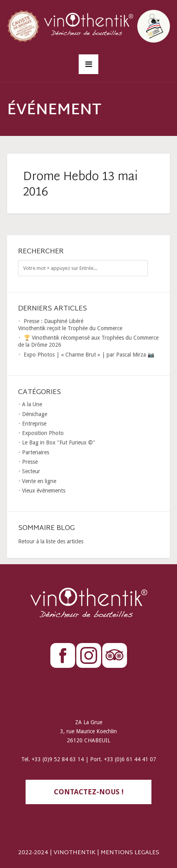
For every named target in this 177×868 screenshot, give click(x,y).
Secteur (31, 471)
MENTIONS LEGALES (130, 853)
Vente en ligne (39, 481)
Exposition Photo (43, 433)
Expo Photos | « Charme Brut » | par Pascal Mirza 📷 (89, 355)
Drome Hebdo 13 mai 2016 (81, 185)
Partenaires (36, 452)
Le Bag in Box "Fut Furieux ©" (59, 442)
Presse (30, 462)
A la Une (32, 404)
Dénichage (35, 414)
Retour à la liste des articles (51, 541)
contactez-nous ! (89, 792)
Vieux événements (44, 491)
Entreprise (34, 424)
